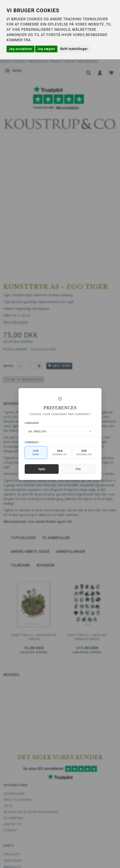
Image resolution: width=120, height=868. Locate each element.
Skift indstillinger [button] (74, 49)
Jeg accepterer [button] (21, 49)
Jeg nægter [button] (46, 49)
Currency (32, 442)
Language (32, 423)
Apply (42, 469)
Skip (78, 469)
